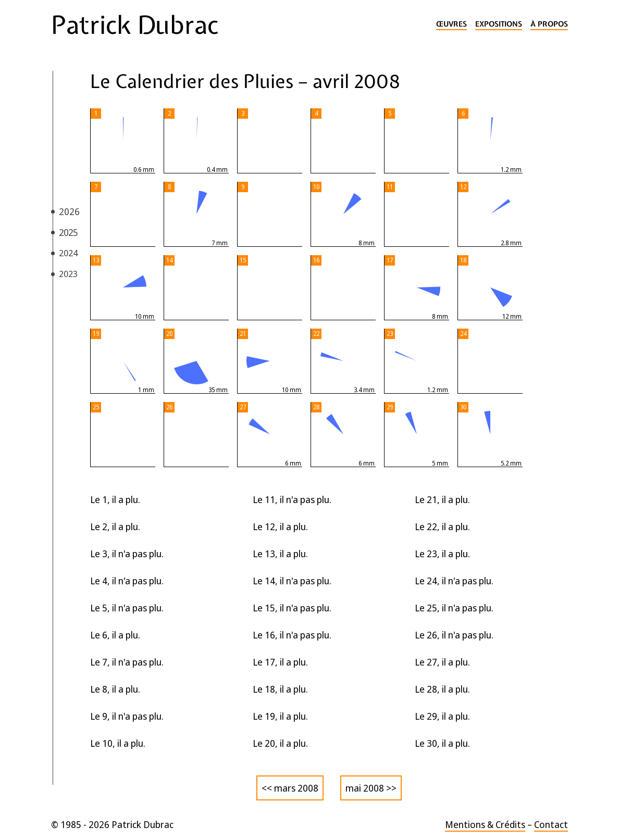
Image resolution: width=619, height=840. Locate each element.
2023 (68, 274)
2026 (69, 211)
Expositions (499, 24)
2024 (68, 253)
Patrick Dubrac (135, 25)
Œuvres (451, 24)
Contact (551, 824)
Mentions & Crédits (485, 824)
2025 (68, 232)
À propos (549, 24)
